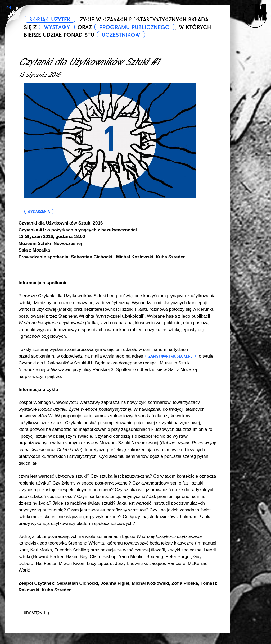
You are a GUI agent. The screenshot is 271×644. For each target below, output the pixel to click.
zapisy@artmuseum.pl (170, 356)
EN (9, 8)
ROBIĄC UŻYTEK (50, 20)
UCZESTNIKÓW (121, 35)
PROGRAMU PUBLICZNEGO (134, 27)
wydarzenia (39, 211)
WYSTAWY (57, 27)
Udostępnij (37, 613)
